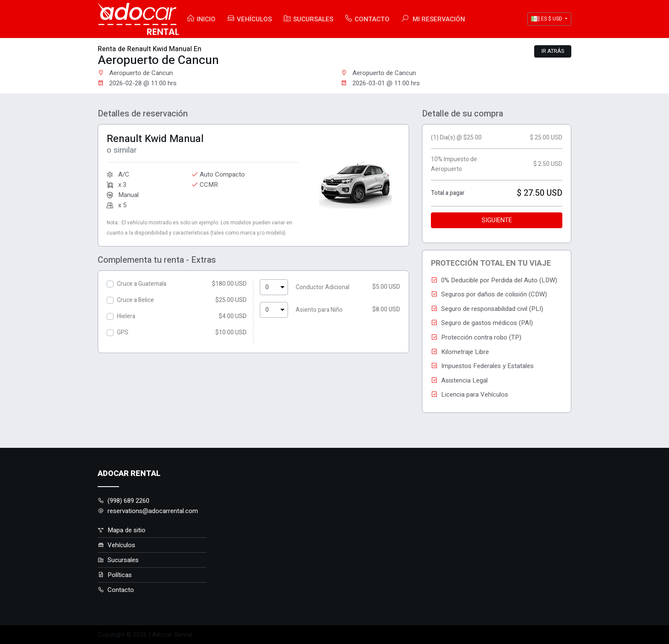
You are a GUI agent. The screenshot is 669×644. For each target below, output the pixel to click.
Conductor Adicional (323, 287)
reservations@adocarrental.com (148, 511)
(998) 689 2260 (124, 501)
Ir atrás (553, 51)
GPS (123, 332)
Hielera (126, 316)
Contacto (367, 19)
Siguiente (497, 220)
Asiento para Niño (319, 310)
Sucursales (308, 19)
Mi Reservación (433, 19)
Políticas (115, 575)
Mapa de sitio (122, 530)
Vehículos (249, 19)
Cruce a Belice (135, 300)
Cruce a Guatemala (142, 284)
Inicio (201, 19)
